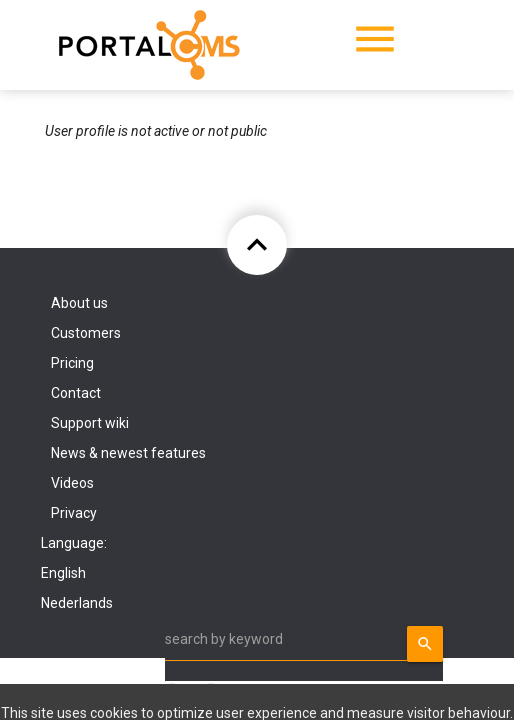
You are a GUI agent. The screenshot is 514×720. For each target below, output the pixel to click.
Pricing (72, 363)
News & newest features (128, 453)
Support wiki (90, 423)
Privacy (74, 513)
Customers (86, 333)
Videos (72, 483)
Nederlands (77, 603)
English (63, 573)
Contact (76, 393)
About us (79, 303)
